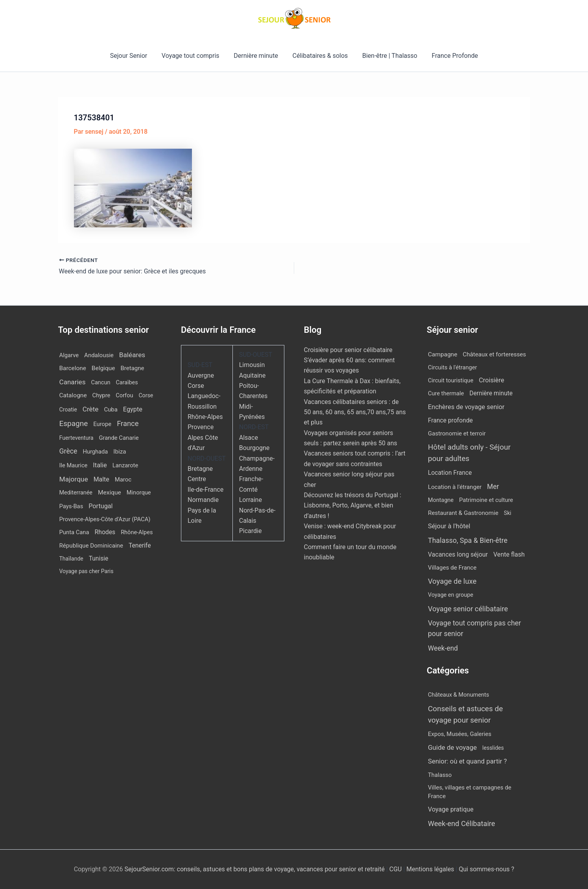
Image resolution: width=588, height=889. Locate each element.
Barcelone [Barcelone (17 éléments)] (73, 368)
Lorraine (251, 500)
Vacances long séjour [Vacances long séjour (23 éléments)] (458, 554)
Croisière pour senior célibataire (348, 350)
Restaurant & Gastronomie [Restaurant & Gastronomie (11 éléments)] (463, 513)
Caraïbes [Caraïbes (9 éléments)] (127, 383)
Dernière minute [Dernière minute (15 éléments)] (491, 393)
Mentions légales (430, 869)
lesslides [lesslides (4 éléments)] (493, 748)
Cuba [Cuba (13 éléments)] (111, 409)
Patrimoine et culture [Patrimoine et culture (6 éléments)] (486, 500)
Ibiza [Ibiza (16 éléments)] (120, 452)
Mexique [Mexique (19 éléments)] (110, 492)
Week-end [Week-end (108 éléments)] (443, 648)
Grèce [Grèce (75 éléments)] (68, 451)
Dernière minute (257, 56)
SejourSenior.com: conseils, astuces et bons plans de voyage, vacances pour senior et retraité (255, 869)
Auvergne (201, 375)
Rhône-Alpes (205, 417)
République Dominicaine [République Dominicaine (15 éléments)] (91, 546)
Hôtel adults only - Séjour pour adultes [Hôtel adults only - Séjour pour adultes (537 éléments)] (469, 453)
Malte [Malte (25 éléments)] (101, 479)
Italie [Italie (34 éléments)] (100, 465)
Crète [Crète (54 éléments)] (91, 409)
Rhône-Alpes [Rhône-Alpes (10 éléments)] (137, 532)
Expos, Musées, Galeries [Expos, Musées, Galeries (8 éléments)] (460, 734)
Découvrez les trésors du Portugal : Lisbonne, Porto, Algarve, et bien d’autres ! (353, 505)
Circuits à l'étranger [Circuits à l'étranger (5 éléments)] (453, 367)
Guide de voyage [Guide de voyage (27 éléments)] (452, 747)
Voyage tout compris (193, 56)
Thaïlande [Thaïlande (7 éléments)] (71, 559)
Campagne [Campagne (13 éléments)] (443, 354)
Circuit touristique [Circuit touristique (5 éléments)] (451, 380)
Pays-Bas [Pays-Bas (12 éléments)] (71, 506)
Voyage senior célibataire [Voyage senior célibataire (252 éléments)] (468, 609)
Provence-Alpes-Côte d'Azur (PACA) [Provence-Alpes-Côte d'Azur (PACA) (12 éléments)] (105, 519)
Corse (196, 386)
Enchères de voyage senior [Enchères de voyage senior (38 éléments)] (466, 407)
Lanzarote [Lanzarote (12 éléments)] (125, 465)
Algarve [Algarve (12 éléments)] (69, 355)
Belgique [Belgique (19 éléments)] (103, 368)
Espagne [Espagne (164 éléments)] (74, 423)
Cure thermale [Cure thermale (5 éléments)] (446, 393)
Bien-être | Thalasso (387, 56)
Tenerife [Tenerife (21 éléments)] (140, 545)
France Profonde (450, 56)
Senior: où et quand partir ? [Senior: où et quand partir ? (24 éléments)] (467, 761)
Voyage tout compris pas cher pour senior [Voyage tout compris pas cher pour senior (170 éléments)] (475, 628)
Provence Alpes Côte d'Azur (203, 437)
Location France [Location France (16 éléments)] (450, 473)
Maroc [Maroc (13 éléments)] (123, 480)
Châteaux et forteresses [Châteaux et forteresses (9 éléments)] (495, 354)
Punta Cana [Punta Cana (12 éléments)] (74, 532)
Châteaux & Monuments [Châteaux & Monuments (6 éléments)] (459, 695)
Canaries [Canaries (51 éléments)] (73, 382)
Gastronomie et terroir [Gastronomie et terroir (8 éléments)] (457, 433)
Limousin (252, 365)
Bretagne (200, 469)
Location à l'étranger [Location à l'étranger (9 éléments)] (455, 487)
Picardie (251, 531)
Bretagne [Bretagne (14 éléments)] (132, 368)
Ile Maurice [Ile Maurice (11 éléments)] (74, 465)
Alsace (249, 438)
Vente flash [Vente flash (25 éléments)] (509, 554)
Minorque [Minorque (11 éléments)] (139, 492)
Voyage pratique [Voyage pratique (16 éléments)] (451, 809)
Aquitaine (252, 375)
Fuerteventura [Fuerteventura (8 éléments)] (76, 438)
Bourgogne (254, 448)
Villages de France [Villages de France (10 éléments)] (452, 568)
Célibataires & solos (319, 56)
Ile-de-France (206, 490)
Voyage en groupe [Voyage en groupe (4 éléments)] (451, 595)
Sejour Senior (133, 56)
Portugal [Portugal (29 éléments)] (100, 506)
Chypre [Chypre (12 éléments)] (101, 395)
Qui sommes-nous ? (486, 869)
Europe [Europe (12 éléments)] (102, 424)
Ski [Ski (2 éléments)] (508, 513)
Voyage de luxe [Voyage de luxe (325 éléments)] (452, 581)
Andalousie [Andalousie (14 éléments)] (99, 355)
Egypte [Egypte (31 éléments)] (133, 409)
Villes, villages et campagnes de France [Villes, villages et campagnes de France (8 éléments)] (470, 792)
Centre (197, 479)
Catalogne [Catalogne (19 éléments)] (73, 395)
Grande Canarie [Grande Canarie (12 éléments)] (119, 438)
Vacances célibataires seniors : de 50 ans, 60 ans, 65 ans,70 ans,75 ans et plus (355, 412)
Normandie (203, 500)
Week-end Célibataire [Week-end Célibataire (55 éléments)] (462, 824)
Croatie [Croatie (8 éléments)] (68, 409)
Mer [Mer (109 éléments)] (493, 487)
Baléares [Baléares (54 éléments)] (132, 355)
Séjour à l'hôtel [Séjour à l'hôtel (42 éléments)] (449, 526)
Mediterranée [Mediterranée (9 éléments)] (76, 493)
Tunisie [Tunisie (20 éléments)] (99, 559)
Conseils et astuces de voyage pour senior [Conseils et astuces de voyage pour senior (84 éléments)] (465, 714)
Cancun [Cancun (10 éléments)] (100, 383)
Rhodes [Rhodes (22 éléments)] (105, 532)
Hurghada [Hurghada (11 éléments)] (95, 452)
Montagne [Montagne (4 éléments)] (441, 500)
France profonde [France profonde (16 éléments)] (450, 420)
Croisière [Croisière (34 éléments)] (491, 380)
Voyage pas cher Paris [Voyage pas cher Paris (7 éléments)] (87, 571)
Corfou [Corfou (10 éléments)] (124, 396)
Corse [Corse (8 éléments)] (146, 395)
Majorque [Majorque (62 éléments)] (74, 479)
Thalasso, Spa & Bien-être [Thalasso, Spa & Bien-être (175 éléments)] (468, 540)
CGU (396, 869)
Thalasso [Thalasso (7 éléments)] (440, 775)
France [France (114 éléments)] (128, 423)
